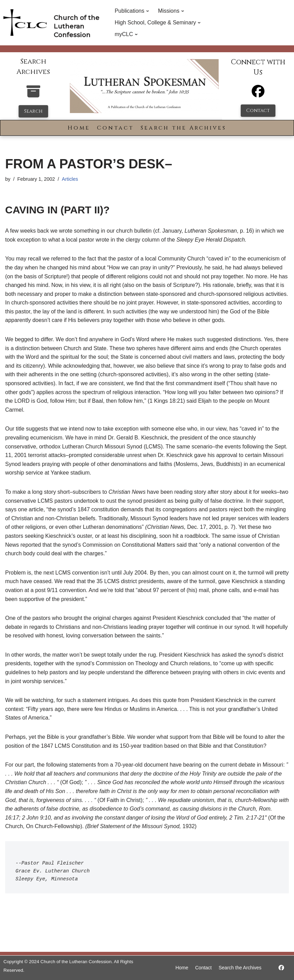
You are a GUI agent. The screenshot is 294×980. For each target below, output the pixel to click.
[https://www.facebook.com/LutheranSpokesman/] (281, 968)
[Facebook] (258, 94)
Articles (70, 179)
